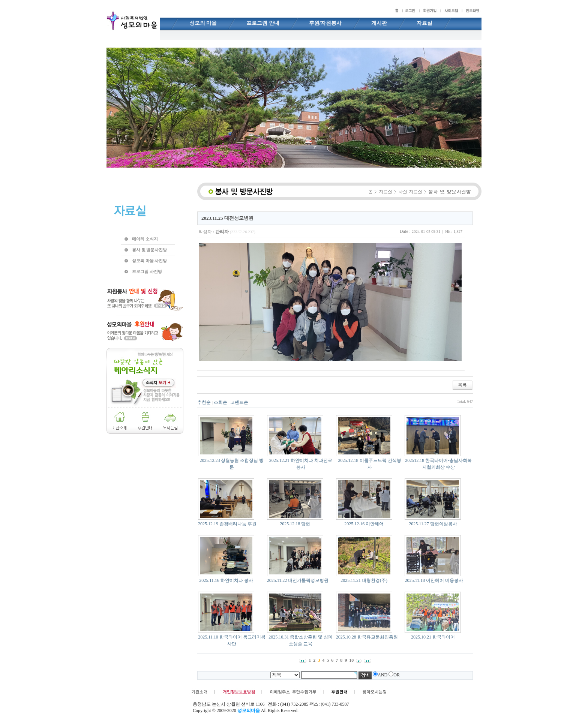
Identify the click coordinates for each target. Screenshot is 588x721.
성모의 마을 (203, 23)
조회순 (220, 402)
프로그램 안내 (263, 23)
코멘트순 (239, 402)
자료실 (424, 23)
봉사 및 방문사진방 (149, 250)
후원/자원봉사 (325, 23)
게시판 (379, 23)
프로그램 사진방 (147, 271)
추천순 (204, 402)
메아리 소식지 (145, 239)
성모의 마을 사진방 (149, 261)
